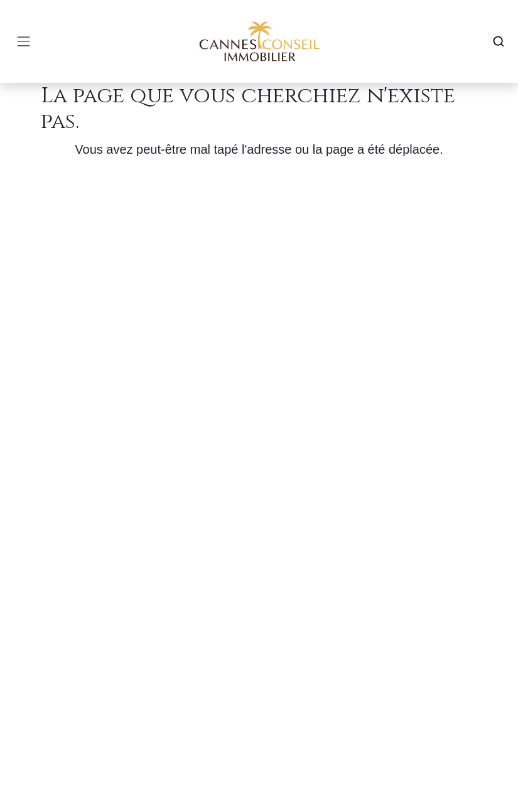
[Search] (499, 41)
